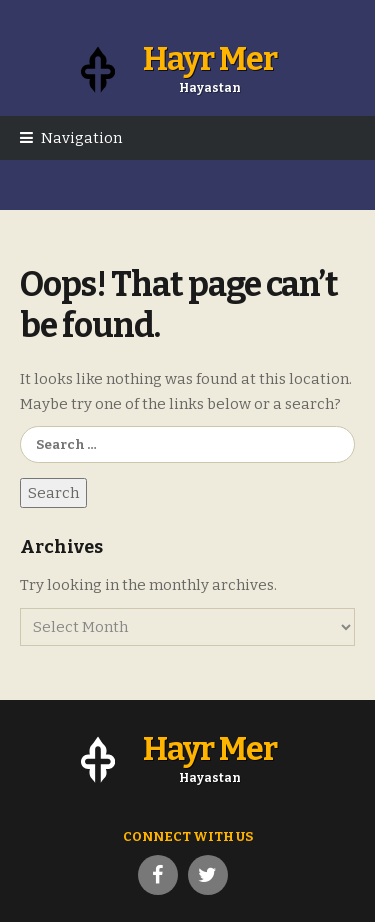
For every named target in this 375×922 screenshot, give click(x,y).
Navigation (81, 138)
